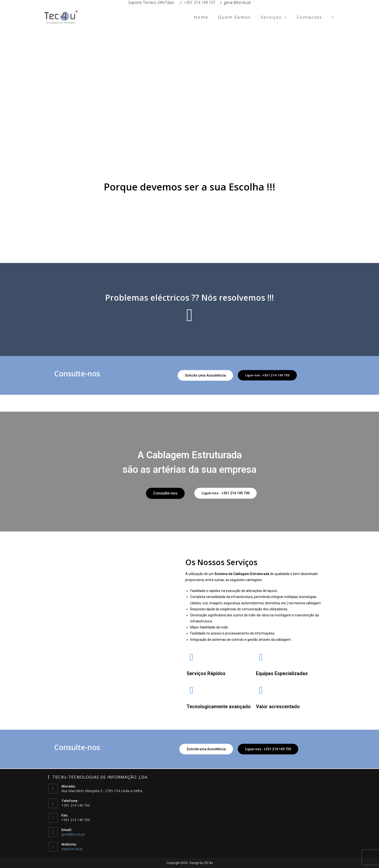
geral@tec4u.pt (73, 834)
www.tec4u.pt (72, 849)
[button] (202, 375)
